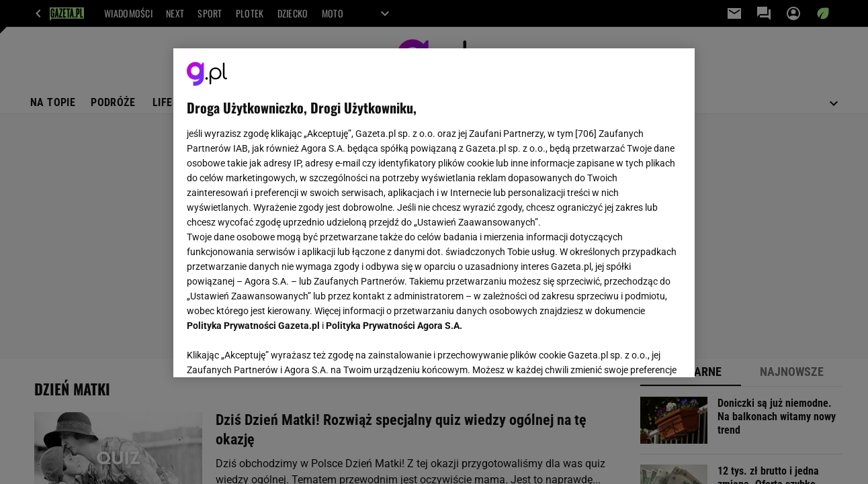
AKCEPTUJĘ (635, 351)
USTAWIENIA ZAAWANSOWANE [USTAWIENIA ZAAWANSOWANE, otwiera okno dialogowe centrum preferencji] (275, 350)
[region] (434, 213)
